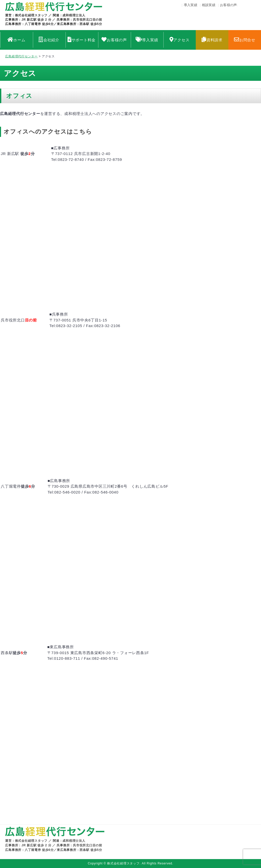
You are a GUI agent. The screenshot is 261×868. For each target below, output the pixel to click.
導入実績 (191, 5)
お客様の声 (229, 5)
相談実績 (209, 5)
